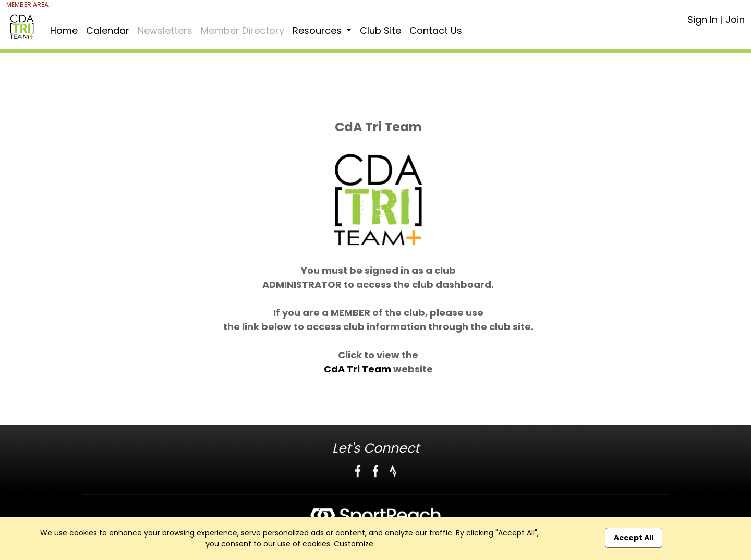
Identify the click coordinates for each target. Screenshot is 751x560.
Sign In (702, 20)
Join (735, 20)
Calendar (108, 31)
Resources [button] (318, 31)
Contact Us (436, 31)
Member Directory (243, 31)
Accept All (634, 538)
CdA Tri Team (358, 369)
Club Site (380, 31)
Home (64, 31)
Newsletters (165, 31)
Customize (354, 544)
